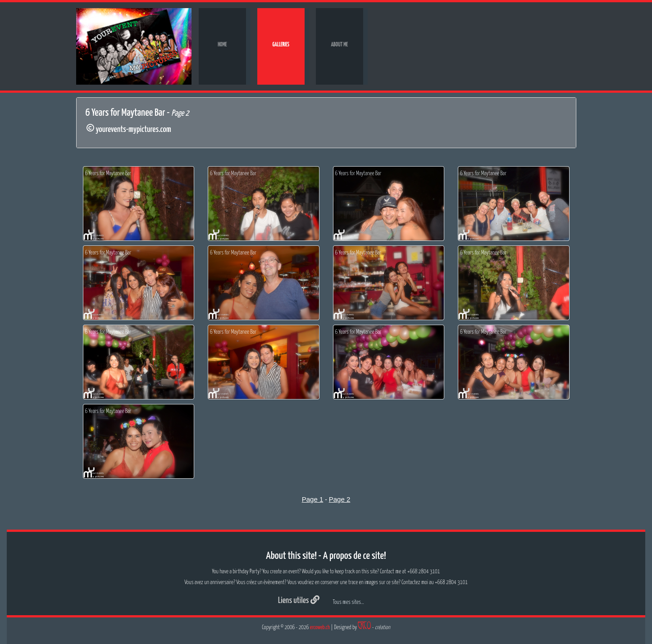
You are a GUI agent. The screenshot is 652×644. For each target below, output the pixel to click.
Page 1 (313, 499)
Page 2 (340, 499)
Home (222, 45)
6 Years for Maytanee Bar (108, 174)
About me (339, 45)
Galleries (281, 45)
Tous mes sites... (349, 602)
